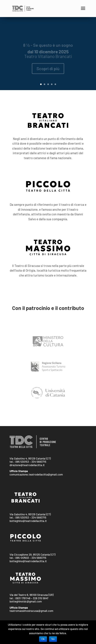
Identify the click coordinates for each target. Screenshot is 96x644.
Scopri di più (48, 71)
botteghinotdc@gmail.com (26, 601)
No (53, 639)
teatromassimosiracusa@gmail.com (31, 611)
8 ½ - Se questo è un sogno (48, 47)
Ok (43, 639)
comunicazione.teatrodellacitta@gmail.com (36, 474)
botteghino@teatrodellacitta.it (28, 521)
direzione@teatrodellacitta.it (27, 465)
